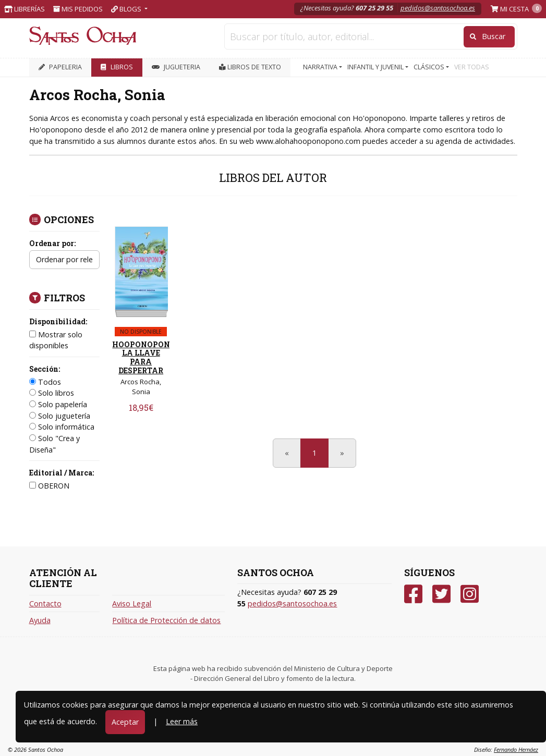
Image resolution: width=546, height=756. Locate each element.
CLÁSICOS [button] (430, 67)
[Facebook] (413, 594)
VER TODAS (472, 67)
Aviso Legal (132, 603)
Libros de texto (250, 67)
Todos (45, 382)
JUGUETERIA (176, 67)
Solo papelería (58, 404)
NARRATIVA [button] (321, 67)
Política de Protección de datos (166, 620)
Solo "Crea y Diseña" (54, 444)
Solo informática (62, 427)
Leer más (182, 721)
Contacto (45, 603)
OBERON (49, 486)
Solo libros (52, 393)
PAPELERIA (60, 67)
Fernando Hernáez (516, 749)
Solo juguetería (60, 416)
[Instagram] (470, 594)
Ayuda (40, 620)
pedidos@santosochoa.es (438, 8)
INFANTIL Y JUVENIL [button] (376, 67)
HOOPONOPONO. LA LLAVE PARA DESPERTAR (145, 357)
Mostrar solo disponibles (56, 340)
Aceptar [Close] (125, 722)
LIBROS (117, 67)
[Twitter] (441, 594)
